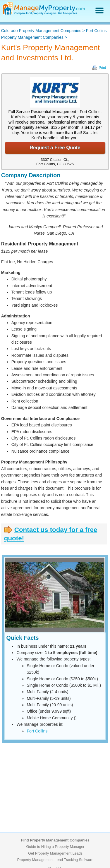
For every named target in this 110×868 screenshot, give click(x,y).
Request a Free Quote (55, 148)
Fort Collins (37, 731)
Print (103, 68)
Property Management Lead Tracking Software (55, 860)
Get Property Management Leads (55, 853)
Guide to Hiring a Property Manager (55, 847)
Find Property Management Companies (55, 840)
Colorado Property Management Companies (41, 31)
